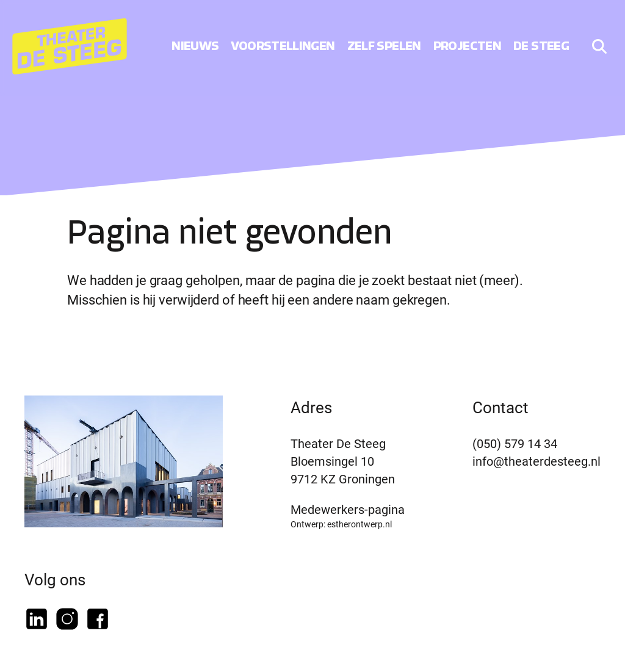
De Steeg (541, 46)
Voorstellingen (283, 46)
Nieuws (195, 46)
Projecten (467, 46)
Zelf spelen (384, 46)
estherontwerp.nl (359, 524)
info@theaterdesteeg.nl (536, 461)
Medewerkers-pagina (348, 509)
